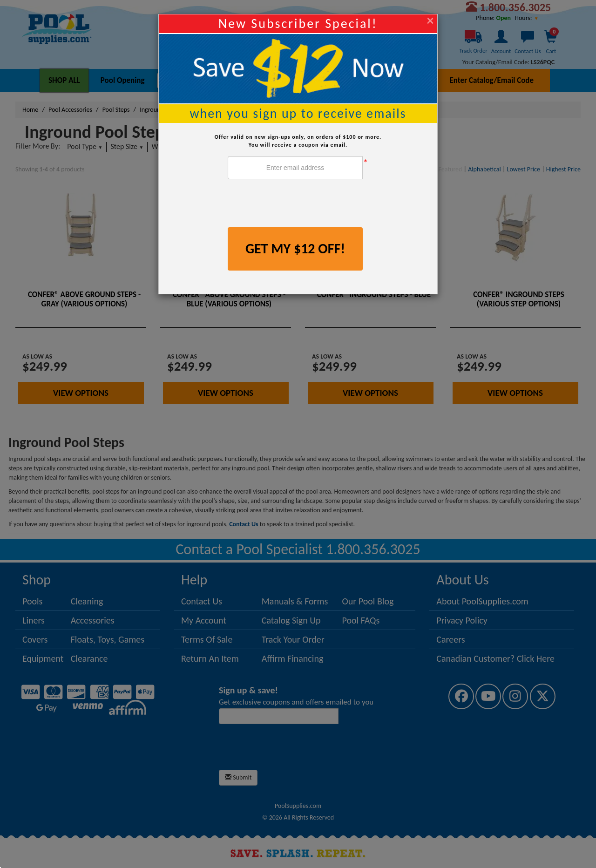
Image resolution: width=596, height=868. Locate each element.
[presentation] (298, 204)
